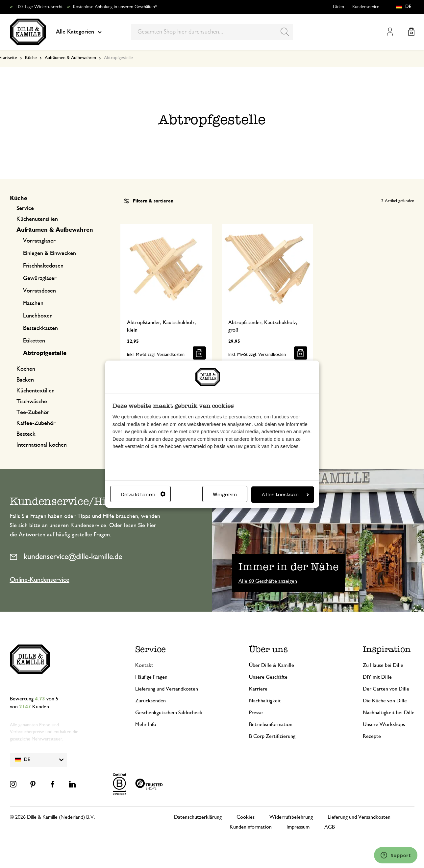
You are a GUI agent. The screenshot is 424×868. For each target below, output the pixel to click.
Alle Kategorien (79, 32)
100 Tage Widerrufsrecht (39, 7)
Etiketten (34, 341)
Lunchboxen (38, 316)
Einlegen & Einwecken (50, 253)
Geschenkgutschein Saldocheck (169, 713)
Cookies (246, 817)
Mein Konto (390, 32)
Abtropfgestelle (45, 353)
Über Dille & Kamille (272, 665)
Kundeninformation (251, 827)
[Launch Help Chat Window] (396, 855)
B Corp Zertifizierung (272, 736)
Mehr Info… (148, 724)
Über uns (268, 649)
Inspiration (387, 649)
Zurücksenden (150, 701)
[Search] (285, 32)
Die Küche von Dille (385, 701)
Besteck (26, 434)
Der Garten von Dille (386, 689)
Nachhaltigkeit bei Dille (389, 713)
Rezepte (372, 736)
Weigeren (225, 494)
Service (25, 208)
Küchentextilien (36, 391)
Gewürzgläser (40, 278)
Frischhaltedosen (43, 266)
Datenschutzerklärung (198, 817)
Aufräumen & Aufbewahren (70, 58)
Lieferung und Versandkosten (167, 689)
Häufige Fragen (151, 677)
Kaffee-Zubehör (36, 423)
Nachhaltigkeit (265, 701)
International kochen (42, 445)
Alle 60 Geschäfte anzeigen (268, 581)
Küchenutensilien (37, 219)
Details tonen (143, 494)
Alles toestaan (285, 494)
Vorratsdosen (39, 291)
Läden (338, 7)
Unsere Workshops (384, 724)
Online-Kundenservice (40, 580)
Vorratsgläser (39, 241)
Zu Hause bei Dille (383, 665)
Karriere (258, 689)
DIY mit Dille (377, 677)
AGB (330, 827)
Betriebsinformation (271, 724)
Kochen (26, 369)
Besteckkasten (40, 328)
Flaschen (33, 303)
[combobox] (212, 32)
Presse (256, 713)
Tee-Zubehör (33, 412)
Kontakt (144, 665)
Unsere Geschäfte (268, 677)
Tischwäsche (32, 402)
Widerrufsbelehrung (291, 817)
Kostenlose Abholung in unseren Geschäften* (115, 7)
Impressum (298, 827)
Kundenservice (366, 7)
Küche (31, 58)
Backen (25, 380)
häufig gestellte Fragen (83, 535)
